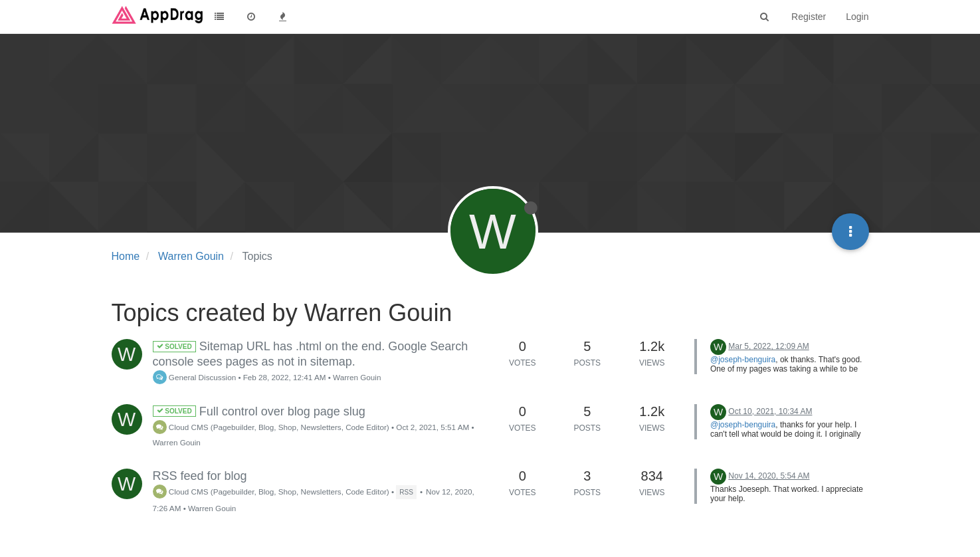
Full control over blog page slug (259, 411)
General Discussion (195, 377)
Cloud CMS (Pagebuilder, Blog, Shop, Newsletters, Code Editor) (271, 427)
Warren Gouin (357, 377)
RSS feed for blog (200, 476)
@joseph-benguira (743, 360)
